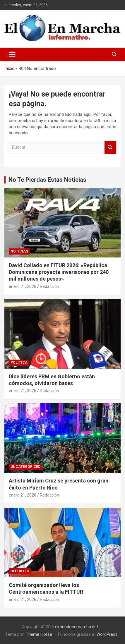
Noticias (19, 251)
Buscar (110, 147)
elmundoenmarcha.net (77, 627)
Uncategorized (25, 467)
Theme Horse (39, 634)
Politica (19, 363)
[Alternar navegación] (12, 54)
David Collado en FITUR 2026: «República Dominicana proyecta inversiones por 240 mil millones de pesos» (59, 272)
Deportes (20, 571)
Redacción (49, 286)
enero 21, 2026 (23, 286)
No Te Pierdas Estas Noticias (47, 180)
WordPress (107, 634)
